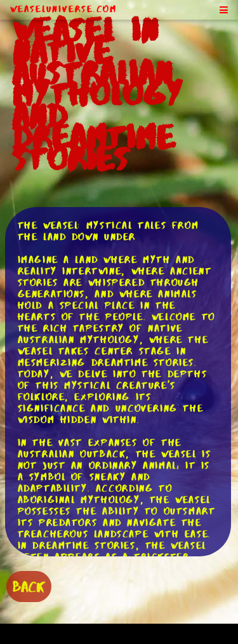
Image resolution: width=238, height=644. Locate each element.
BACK (29, 587)
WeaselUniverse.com (63, 9)
